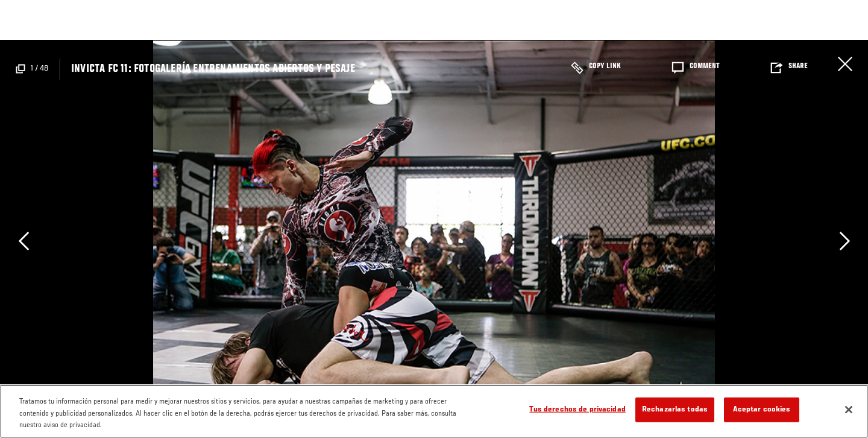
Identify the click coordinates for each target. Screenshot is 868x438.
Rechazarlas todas (675, 409)
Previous (24, 241)
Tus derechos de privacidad (577, 409)
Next (844, 241)
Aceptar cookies (762, 409)
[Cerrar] (849, 410)
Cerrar (845, 64)
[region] (434, 411)
